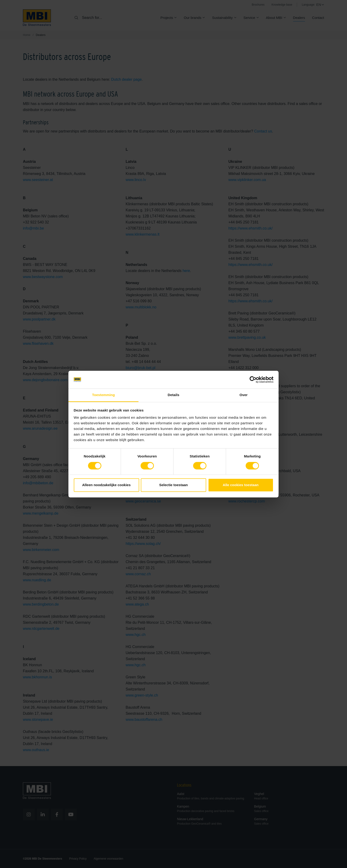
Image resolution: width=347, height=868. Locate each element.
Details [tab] (173, 395)
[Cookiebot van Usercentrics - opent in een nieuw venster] (253, 380)
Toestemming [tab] (103, 395)
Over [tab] (244, 395)
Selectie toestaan (174, 485)
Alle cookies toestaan (241, 485)
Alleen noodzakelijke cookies (106, 485)
